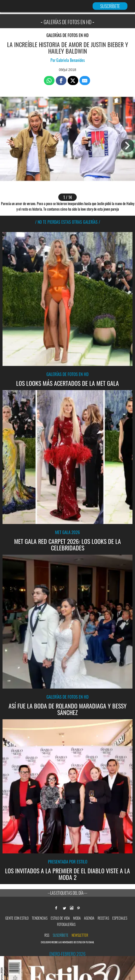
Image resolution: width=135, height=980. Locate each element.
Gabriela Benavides (71, 60)
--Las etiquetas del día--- (67, 893)
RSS (47, 935)
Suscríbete (61, 935)
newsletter (80, 935)
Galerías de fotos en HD (67, 35)
